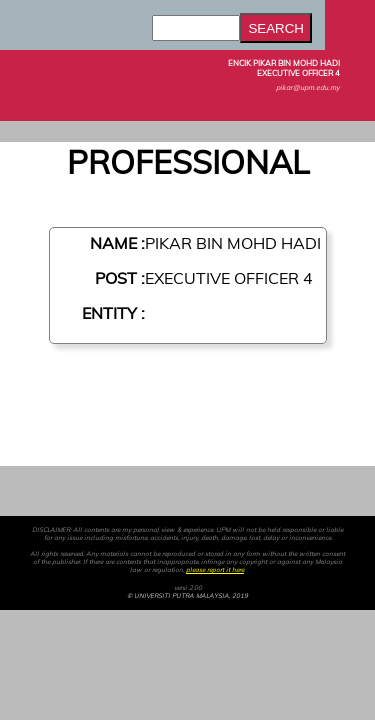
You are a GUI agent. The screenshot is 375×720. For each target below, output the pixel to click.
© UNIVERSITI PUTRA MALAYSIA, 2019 (187, 596)
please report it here (215, 570)
